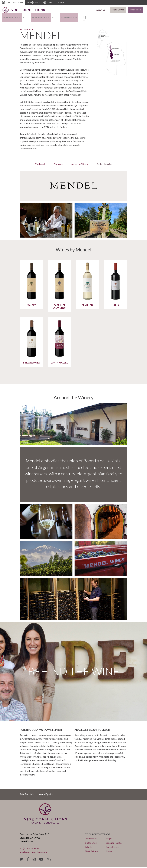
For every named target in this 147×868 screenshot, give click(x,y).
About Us (102, 10)
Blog (49, 860)
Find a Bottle (118, 10)
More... (110, 852)
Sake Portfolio (38, 18)
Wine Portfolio (11, 18)
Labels (88, 848)
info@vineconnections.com (34, 853)
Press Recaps (113, 848)
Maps (109, 839)
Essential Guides (114, 844)
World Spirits (64, 18)
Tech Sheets (91, 839)
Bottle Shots (91, 844)
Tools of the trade (98, 835)
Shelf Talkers (92, 852)
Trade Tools (135, 10)
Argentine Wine (30, 30)
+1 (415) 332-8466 (30, 849)
